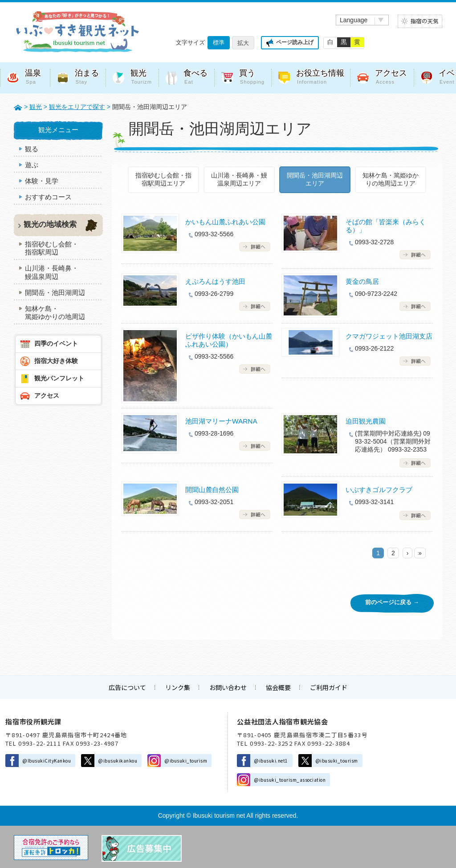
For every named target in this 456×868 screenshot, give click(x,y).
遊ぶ (32, 165)
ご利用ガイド (329, 687)
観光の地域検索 (50, 224)
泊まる (87, 78)
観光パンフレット (59, 378)
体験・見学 (42, 181)
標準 (219, 42)
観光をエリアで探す (77, 107)
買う (252, 78)
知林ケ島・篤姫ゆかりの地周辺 (55, 313)
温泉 (34, 78)
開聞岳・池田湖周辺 (55, 293)
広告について (127, 687)
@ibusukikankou (118, 761)
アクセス (391, 78)
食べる (195, 78)
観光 (141, 78)
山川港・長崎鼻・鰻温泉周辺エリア (239, 179)
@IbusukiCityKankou (47, 761)
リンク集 (178, 687)
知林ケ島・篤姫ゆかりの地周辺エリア (391, 179)
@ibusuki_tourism (186, 761)
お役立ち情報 (320, 78)
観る (32, 149)
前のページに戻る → (392, 602)
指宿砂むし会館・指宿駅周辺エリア (163, 179)
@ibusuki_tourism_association (290, 780)
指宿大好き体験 (56, 361)
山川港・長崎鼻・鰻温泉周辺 (52, 272)
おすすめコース (48, 197)
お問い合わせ (228, 687)
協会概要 (278, 687)
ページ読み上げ (295, 42)
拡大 (243, 43)
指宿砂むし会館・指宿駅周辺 (52, 248)
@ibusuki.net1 (271, 761)
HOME (18, 107)
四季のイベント (56, 343)
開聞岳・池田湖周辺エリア (315, 179)
